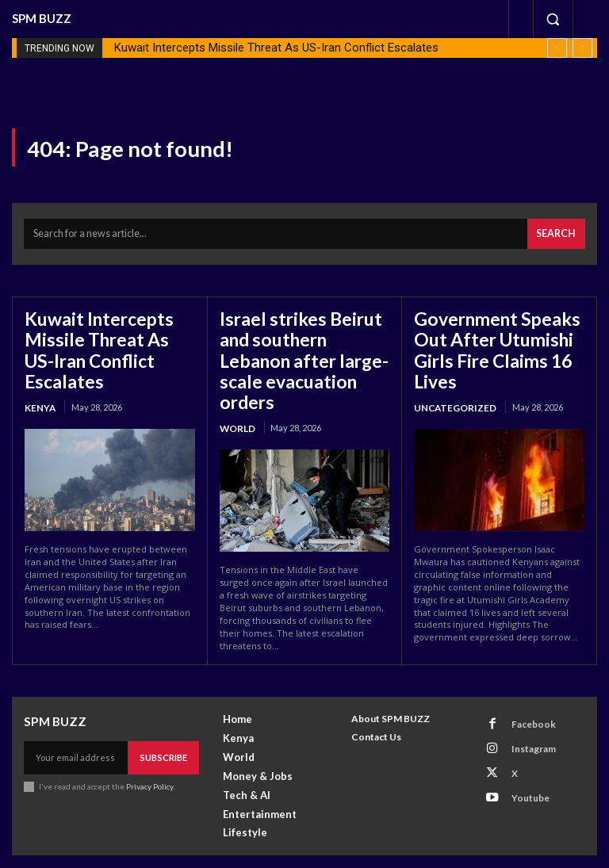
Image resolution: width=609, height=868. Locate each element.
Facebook (525, 700)
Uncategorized (452, 394)
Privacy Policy (149, 761)
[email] (77, 733)
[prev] (557, 48)
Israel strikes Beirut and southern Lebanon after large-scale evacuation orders (304, 342)
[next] (582, 48)
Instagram (526, 720)
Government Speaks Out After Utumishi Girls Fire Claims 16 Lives (487, 342)
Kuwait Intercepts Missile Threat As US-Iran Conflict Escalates (276, 48)
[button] (553, 19)
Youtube (523, 761)
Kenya (38, 375)
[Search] (558, 232)
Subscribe (164, 733)
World (237, 394)
